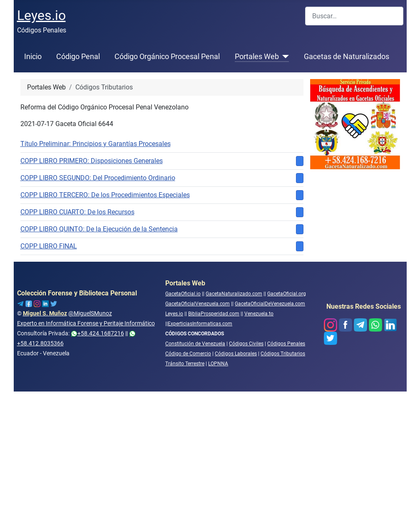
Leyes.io (174, 314)
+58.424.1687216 (97, 333)
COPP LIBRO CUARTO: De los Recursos (77, 212)
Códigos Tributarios (283, 354)
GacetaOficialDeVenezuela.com (270, 304)
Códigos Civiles (246, 344)
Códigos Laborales (236, 354)
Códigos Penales (286, 344)
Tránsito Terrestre (185, 364)
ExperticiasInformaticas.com (200, 324)
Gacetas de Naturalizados (347, 57)
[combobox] (354, 16)
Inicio (33, 57)
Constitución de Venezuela (195, 344)
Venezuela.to (259, 314)
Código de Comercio (188, 354)
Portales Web (257, 57)
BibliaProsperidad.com (214, 314)
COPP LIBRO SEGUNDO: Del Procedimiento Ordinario (98, 178)
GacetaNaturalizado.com (234, 294)
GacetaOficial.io (183, 294)
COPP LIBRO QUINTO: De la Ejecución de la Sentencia (99, 229)
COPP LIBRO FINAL (49, 246)
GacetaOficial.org (287, 294)
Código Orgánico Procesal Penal (167, 57)
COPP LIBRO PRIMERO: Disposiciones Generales (92, 161)
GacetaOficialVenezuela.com (198, 304)
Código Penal (78, 57)
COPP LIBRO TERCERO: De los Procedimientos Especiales (105, 195)
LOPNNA (218, 364)
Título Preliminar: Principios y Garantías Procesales (96, 144)
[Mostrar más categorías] (300, 161)
